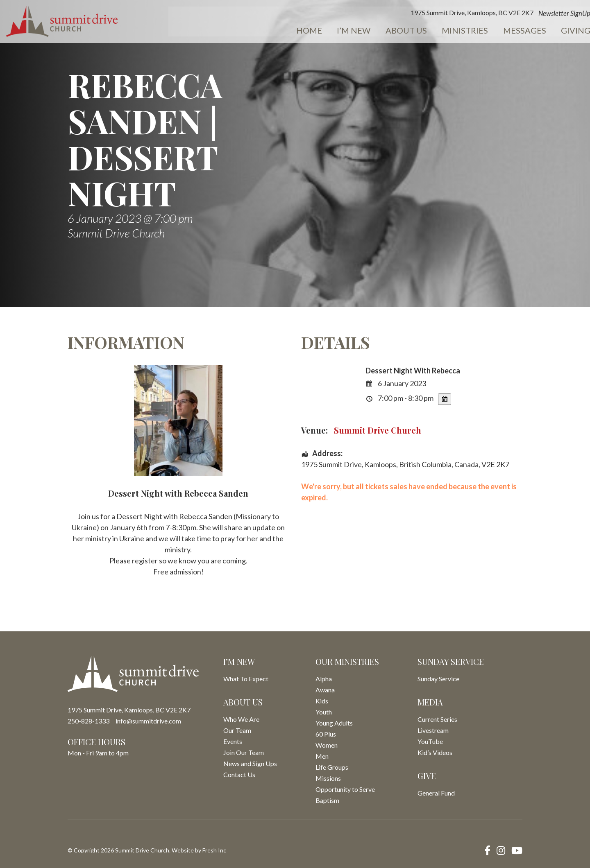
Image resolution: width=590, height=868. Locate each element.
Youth (324, 712)
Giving (525, 31)
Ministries (419, 31)
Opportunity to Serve (345, 789)
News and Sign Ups (250, 763)
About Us (363, 31)
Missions (328, 778)
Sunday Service (438, 679)
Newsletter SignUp (515, 14)
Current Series (437, 719)
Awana (325, 690)
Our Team (237, 730)
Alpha (324, 679)
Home (271, 31)
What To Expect (246, 679)
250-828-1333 (88, 721)
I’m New (313, 31)
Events (568, 31)
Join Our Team (244, 752)
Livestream (433, 730)
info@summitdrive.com (148, 721)
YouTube (430, 741)
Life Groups (332, 767)
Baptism (327, 800)
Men (322, 756)
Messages (476, 31)
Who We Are (241, 719)
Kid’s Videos (435, 752)
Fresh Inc (214, 850)
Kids (322, 701)
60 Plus (326, 734)
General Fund (436, 793)
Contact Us (239, 774)
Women (327, 745)
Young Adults (334, 723)
